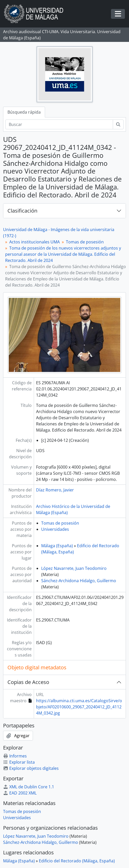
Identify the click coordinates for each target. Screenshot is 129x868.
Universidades (55, 529)
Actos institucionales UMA (35, 242)
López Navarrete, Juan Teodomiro (74, 568)
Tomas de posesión (85, 242)
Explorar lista (19, 762)
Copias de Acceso (28, 682)
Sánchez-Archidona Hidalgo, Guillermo (79, 581)
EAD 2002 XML (20, 793)
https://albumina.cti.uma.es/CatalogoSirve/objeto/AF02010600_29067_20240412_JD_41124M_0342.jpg (79, 707)
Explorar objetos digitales (31, 768)
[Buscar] (59, 124)
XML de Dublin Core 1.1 (29, 787)
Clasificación (22, 211)
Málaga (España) (57, 546)
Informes (15, 756)
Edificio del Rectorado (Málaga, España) (77, 861)
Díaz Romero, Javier (55, 490)
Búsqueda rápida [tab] (24, 112)
